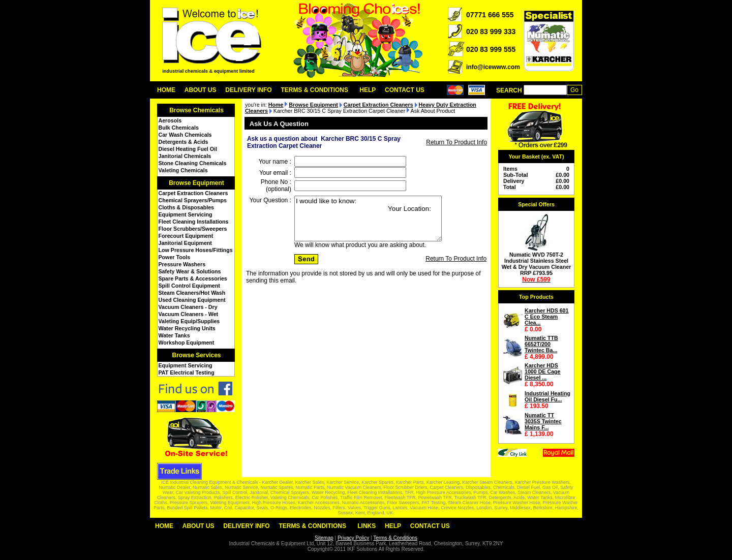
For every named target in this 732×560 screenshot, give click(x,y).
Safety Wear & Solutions (190, 271)
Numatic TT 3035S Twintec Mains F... (543, 421)
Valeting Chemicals (183, 170)
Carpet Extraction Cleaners (193, 193)
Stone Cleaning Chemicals (193, 163)
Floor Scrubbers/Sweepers (193, 229)
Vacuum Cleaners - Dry (188, 307)
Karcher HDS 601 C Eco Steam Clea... (546, 317)
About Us (201, 90)
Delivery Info (248, 90)
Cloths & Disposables (187, 207)
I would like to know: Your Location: (368, 219)
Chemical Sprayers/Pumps (193, 200)
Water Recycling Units (187, 328)
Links (367, 526)
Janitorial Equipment (185, 243)
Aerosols (170, 120)
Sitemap (324, 538)
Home (166, 90)
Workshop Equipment (187, 343)
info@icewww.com (493, 67)
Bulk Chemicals (179, 128)
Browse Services (196, 355)
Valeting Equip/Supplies (189, 321)
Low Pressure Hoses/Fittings (196, 250)
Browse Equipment (196, 183)
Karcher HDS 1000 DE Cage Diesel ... (543, 371)
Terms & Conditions (314, 90)
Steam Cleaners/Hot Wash (192, 293)
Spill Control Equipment (189, 286)
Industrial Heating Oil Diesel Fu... (547, 396)
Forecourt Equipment (186, 236)
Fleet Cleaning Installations (194, 222)
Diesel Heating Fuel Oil (188, 149)
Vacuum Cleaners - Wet (189, 314)
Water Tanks (174, 335)
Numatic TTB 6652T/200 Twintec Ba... (541, 344)
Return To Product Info (456, 142)
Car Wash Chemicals (185, 135)
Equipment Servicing (186, 214)
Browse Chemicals (196, 110)
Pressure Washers (182, 264)
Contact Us (405, 90)
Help (368, 90)
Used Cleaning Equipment (192, 300)
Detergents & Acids (184, 142)
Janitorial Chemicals (185, 156)
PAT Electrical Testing (187, 372)
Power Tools (175, 257)
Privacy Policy (353, 538)
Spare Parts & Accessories (193, 278)
